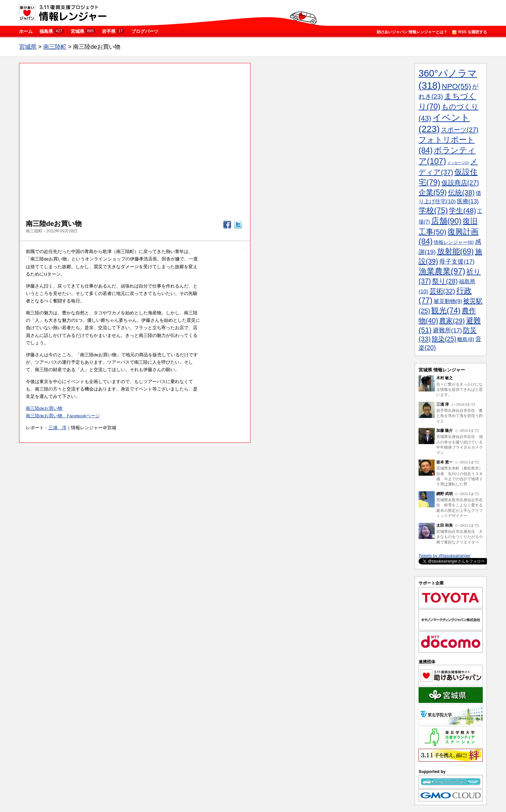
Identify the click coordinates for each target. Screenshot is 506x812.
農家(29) (452, 321)
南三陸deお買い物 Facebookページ (63, 416)
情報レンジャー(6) (454, 242)
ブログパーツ (145, 31)
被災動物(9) (448, 301)
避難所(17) (447, 330)
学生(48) (462, 211)
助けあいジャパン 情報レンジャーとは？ (412, 32)
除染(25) (444, 339)
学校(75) (433, 210)
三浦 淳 (57, 428)
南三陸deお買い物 (44, 408)
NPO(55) (456, 86)
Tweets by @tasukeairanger (445, 556)
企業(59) (433, 192)
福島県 (52, 31)
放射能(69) (455, 251)
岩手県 (113, 31)
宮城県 (83, 31)
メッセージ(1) (458, 163)
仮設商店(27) (460, 183)
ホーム (26, 31)
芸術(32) (442, 291)
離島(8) (466, 339)
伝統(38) (461, 193)
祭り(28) (445, 281)
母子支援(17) (457, 262)
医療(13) (468, 201)
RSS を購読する (470, 32)
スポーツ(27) (460, 130)
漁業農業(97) (442, 271)
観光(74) (446, 310)
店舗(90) (446, 221)
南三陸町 (55, 47)
